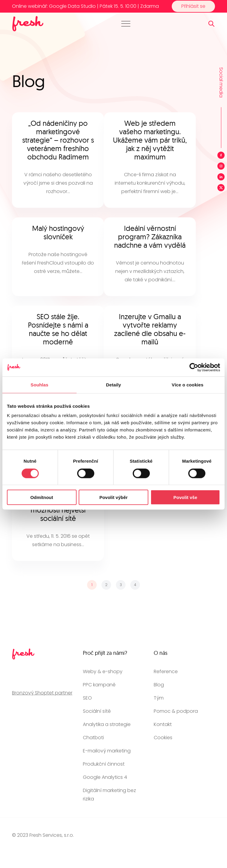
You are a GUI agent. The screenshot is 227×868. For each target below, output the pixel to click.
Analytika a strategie (107, 724)
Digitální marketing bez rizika (109, 795)
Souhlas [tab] (39, 384)
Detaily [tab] (114, 384)
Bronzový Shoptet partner (42, 693)
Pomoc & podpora (176, 711)
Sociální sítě (97, 711)
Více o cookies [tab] (188, 384)
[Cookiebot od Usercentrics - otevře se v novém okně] (194, 367)
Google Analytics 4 (105, 777)
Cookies (163, 738)
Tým (159, 698)
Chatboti (93, 738)
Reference (166, 671)
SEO (87, 698)
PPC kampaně (99, 685)
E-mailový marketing (107, 751)
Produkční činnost (104, 764)
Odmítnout (42, 497)
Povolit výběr (114, 497)
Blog (159, 685)
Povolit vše (185, 497)
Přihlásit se (193, 6)
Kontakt (163, 724)
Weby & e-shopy (103, 671)
